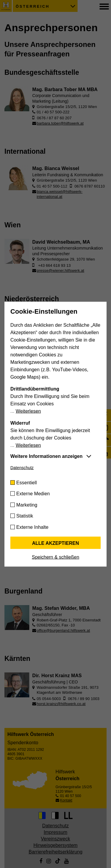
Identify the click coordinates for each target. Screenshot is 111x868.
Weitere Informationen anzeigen (46, 456)
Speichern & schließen (55, 557)
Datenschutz (22, 467)
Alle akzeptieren (55, 543)
